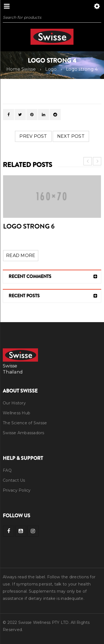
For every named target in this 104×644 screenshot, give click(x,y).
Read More (21, 255)
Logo (51, 69)
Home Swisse (21, 69)
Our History (14, 403)
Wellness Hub (17, 413)
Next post (71, 136)
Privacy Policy (17, 490)
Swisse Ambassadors (24, 433)
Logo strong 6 (29, 226)
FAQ (7, 470)
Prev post (33, 136)
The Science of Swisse (25, 423)
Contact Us (14, 480)
